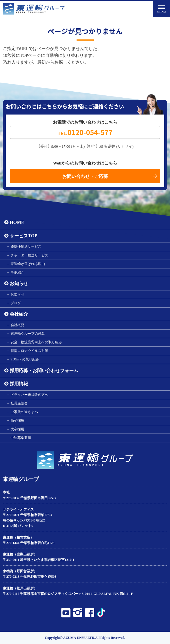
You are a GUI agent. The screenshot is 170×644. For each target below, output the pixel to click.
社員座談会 (19, 403)
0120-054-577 (85, 132)
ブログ (16, 303)
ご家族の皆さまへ (24, 412)
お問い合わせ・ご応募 (85, 176)
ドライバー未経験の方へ (29, 395)
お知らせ (19, 283)
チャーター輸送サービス (29, 255)
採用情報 (19, 384)
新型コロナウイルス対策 (29, 351)
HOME (17, 222)
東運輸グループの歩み (28, 334)
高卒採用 (17, 420)
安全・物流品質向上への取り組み (36, 342)
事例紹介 (17, 272)
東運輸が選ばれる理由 (28, 264)
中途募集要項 (21, 438)
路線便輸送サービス (26, 246)
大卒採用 (17, 429)
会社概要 (17, 325)
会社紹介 (19, 314)
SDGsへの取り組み (25, 359)
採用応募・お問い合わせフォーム (44, 371)
